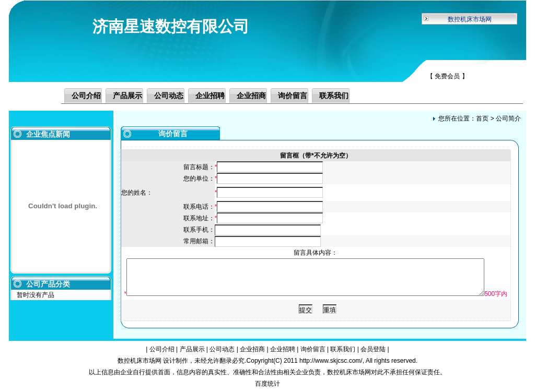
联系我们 (334, 96)
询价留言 (293, 96)
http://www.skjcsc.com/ (331, 361)
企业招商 (251, 96)
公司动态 (169, 96)
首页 (482, 118)
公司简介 (508, 118)
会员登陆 (373, 349)
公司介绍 (86, 96)
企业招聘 (210, 96)
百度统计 (267, 384)
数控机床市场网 (470, 19)
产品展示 (127, 96)
